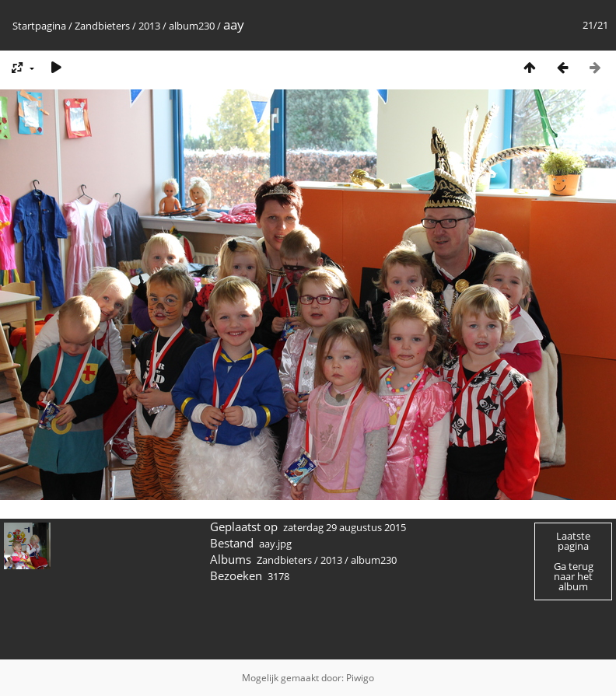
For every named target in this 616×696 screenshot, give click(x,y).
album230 (192, 26)
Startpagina (39, 26)
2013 (149, 26)
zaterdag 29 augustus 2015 (345, 527)
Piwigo (360, 678)
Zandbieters (102, 26)
